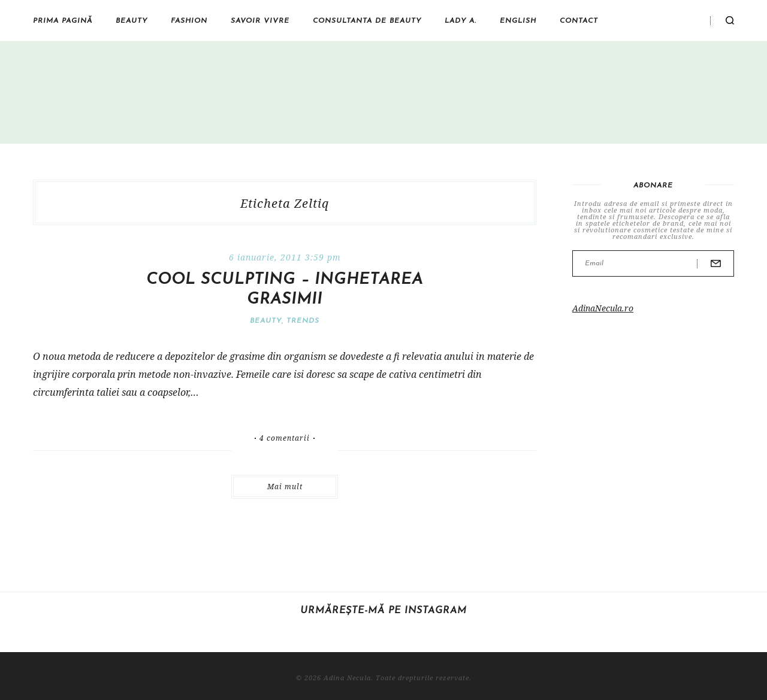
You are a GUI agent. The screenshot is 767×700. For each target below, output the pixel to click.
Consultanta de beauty (367, 21)
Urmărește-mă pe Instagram (383, 611)
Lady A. (460, 21)
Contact (579, 21)
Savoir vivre (260, 21)
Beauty (132, 21)
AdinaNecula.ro (603, 308)
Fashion (189, 21)
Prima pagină (63, 21)
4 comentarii (285, 438)
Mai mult (285, 487)
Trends (303, 321)
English (518, 21)
